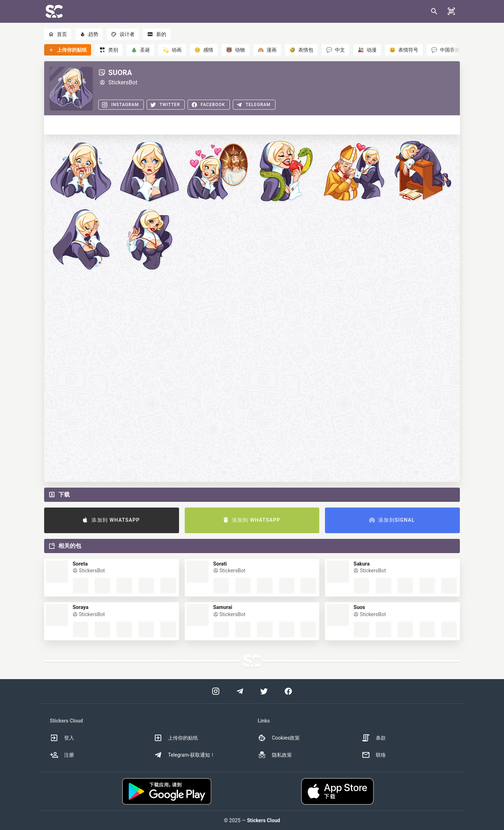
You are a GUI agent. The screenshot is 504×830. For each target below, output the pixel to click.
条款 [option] (374, 738)
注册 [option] (62, 755)
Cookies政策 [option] (279, 738)
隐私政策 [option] (275, 755)
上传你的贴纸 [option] (176, 738)
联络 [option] (374, 755)
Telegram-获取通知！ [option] (184, 755)
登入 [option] (62, 738)
